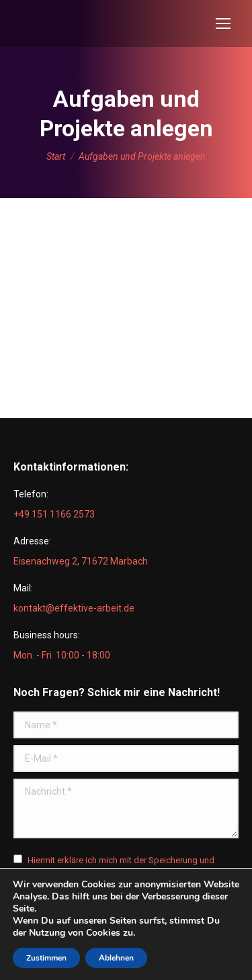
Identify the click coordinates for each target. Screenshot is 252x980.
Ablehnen (116, 958)
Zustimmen (46, 958)
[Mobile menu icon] (223, 23)
